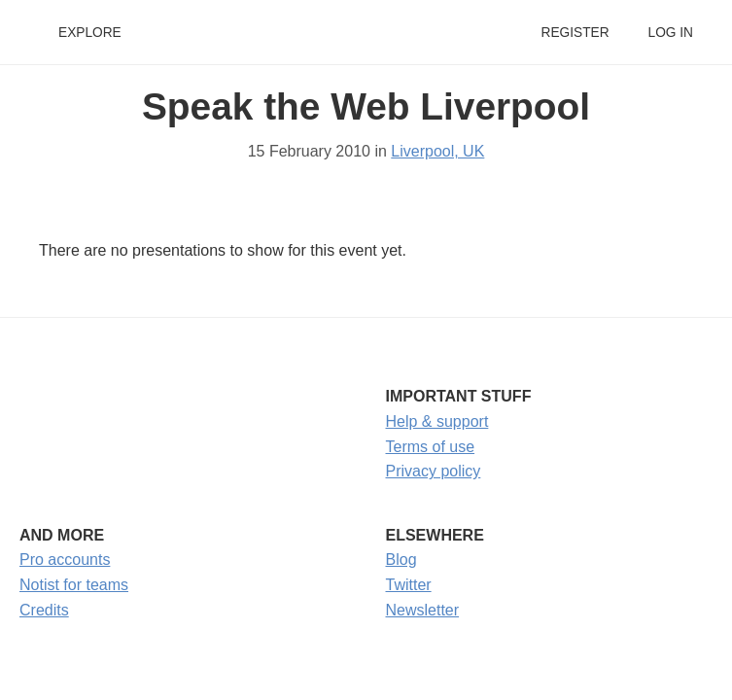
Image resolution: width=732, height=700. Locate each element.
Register (575, 33)
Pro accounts (65, 560)
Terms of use (431, 447)
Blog (401, 560)
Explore (90, 33)
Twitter (409, 585)
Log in (671, 33)
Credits (44, 610)
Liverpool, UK (437, 151)
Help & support (437, 421)
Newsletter (423, 610)
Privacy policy (434, 471)
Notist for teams (74, 585)
